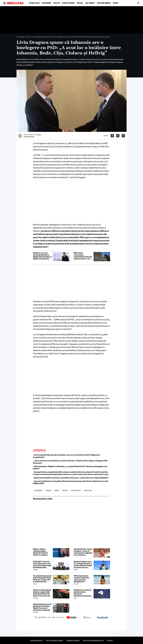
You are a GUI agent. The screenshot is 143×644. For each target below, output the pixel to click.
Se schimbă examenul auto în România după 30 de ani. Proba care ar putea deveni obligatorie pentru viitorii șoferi (42, 579)
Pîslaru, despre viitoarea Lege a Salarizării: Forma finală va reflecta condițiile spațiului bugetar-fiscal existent (41, 552)
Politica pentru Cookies (54, 641)
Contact (110, 641)
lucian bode (88, 490)
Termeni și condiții (73, 641)
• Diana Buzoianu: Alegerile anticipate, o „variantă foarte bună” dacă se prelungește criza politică (70, 468)
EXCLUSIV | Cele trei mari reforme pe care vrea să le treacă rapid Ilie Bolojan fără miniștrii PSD (42, 565)
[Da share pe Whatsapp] (123, 136)
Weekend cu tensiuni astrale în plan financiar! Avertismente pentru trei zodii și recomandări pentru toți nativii (83, 593)
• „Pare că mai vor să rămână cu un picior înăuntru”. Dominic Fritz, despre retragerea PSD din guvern (70, 462)
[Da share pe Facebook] (112, 136)
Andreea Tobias (29, 136)
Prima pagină (21, 37)
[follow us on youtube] (72, 618)
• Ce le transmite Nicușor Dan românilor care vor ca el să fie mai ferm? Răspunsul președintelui (67, 456)
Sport (116, 3)
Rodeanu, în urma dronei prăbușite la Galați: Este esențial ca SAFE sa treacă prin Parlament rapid (42, 256)
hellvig (57, 490)
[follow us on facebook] (102, 618)
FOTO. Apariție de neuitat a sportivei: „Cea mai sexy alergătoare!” (82, 579)
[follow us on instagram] (87, 618)
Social (80, 3)
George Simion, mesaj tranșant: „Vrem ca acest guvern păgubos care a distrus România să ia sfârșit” (83, 552)
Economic (47, 3)
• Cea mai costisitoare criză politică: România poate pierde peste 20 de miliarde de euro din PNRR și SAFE (71, 482)
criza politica (38, 490)
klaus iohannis (76, 490)
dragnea (48, 490)
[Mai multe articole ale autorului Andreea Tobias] (20, 136)
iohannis (65, 490)
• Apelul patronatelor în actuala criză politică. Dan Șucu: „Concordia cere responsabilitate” (71, 478)
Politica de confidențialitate (93, 641)
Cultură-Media (104, 3)
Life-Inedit (90, 3)
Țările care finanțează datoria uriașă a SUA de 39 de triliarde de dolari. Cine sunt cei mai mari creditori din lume (42, 593)
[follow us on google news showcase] (56, 618)
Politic (57, 3)
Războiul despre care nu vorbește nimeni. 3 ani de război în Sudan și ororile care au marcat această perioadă (83, 565)
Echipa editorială (36, 641)
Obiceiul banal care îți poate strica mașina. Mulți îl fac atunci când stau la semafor (42, 607)
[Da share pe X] (118, 136)
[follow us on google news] (41, 618)
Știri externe (68, 3)
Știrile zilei (34, 3)
